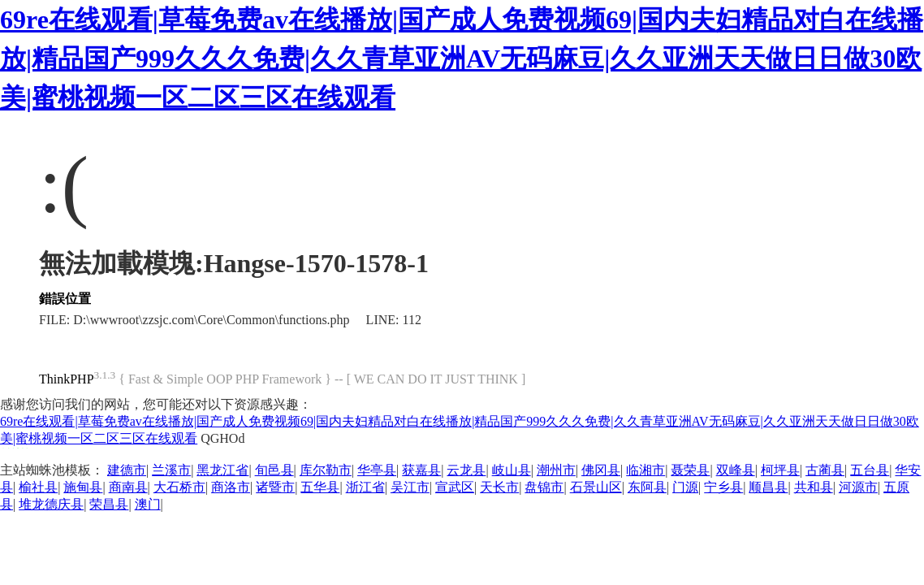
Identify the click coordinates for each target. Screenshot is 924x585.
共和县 (814, 487)
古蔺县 (825, 470)
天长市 (499, 487)
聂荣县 (690, 470)
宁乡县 (723, 487)
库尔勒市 (326, 470)
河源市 (858, 487)
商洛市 (231, 487)
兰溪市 (171, 470)
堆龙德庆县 (51, 504)
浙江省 (365, 487)
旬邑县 (274, 470)
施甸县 (83, 487)
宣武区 (455, 487)
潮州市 (556, 470)
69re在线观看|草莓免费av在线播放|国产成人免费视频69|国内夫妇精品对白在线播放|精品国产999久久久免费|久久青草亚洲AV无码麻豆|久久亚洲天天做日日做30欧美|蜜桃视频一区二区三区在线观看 (462, 58)
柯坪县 (780, 470)
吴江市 (410, 487)
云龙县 (466, 470)
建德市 (127, 470)
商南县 (128, 487)
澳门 (148, 504)
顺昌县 (768, 487)
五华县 (320, 487)
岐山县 (512, 470)
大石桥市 (179, 487)
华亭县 (377, 470)
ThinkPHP (67, 379)
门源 (685, 487)
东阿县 (647, 487)
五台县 (870, 470)
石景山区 (596, 487)
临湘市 (646, 470)
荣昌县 (109, 504)
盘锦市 (544, 487)
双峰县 (736, 470)
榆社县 (38, 487)
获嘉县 (421, 470)
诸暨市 (275, 487)
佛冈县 (601, 470)
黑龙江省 (222, 470)
